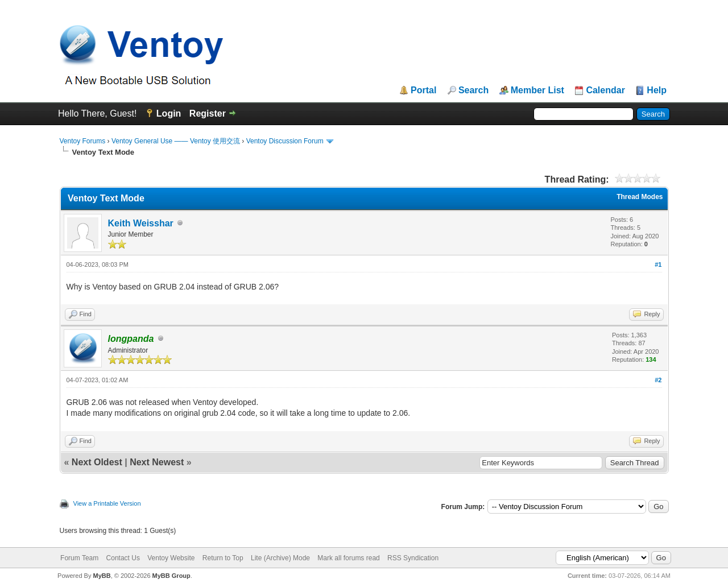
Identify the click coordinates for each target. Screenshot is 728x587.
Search (473, 90)
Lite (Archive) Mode (280, 558)
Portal (423, 90)
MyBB (102, 576)
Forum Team (79, 558)
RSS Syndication (413, 558)
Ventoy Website (171, 558)
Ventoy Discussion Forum (285, 141)
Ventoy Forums (83, 141)
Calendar (605, 90)
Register (208, 113)
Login (169, 113)
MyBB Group (171, 576)
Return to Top (223, 558)
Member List (537, 90)
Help (657, 90)
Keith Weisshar (141, 223)
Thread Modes (640, 197)
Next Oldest (97, 462)
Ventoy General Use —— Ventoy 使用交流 (176, 141)
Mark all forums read (348, 558)
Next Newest (157, 462)
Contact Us (123, 558)
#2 (658, 380)
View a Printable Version (107, 503)
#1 (658, 264)
